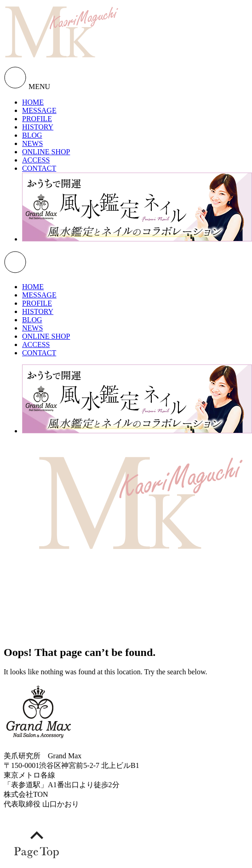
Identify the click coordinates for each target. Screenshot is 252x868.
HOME (33, 102)
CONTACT (39, 168)
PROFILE (37, 119)
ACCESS (36, 160)
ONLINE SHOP (46, 152)
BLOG (32, 135)
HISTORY (38, 127)
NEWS (32, 143)
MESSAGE (39, 110)
